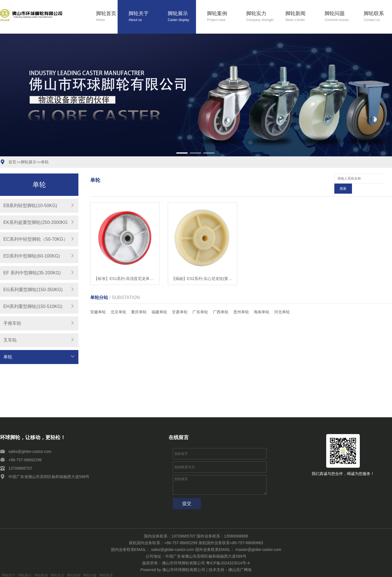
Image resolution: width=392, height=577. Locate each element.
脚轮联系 (378, 17)
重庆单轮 (139, 302)
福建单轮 (159, 302)
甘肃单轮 (180, 302)
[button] (182, 153)
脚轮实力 (260, 17)
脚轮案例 (221, 17)
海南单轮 (262, 302)
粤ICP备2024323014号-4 (228, 563)
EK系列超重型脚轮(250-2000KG (35, 222)
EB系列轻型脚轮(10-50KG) (30, 206)
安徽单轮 (98, 302)
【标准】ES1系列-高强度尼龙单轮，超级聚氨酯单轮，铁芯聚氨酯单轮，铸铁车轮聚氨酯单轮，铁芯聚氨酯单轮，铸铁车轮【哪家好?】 (125, 268)
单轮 (45, 162)
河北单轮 (282, 302)
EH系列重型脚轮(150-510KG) (33, 306)
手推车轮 (12, 323)
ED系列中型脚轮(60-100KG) (32, 256)
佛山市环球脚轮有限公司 (184, 570)
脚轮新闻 (299, 17)
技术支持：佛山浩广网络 (230, 570)
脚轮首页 (107, 17)
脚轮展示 (182, 17)
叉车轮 (10, 340)
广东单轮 (200, 302)
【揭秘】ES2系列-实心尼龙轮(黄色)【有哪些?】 (202, 268)
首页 (12, 162)
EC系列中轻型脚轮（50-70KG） (36, 239)
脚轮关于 (143, 17)
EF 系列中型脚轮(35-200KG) (32, 273)
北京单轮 (118, 302)
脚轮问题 (339, 17)
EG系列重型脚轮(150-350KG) (33, 290)
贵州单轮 (241, 302)
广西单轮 (221, 302)
